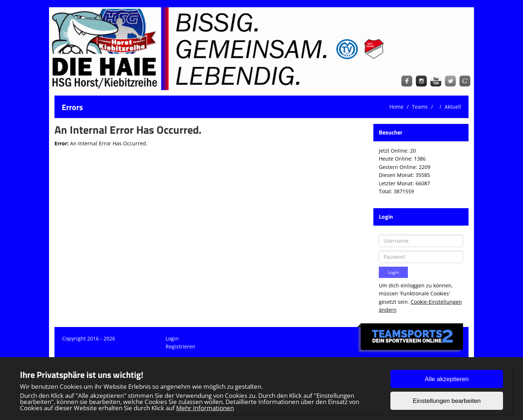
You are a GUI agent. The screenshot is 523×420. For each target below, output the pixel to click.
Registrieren (181, 346)
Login (172, 338)
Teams (420, 107)
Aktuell (453, 107)
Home (396, 107)
